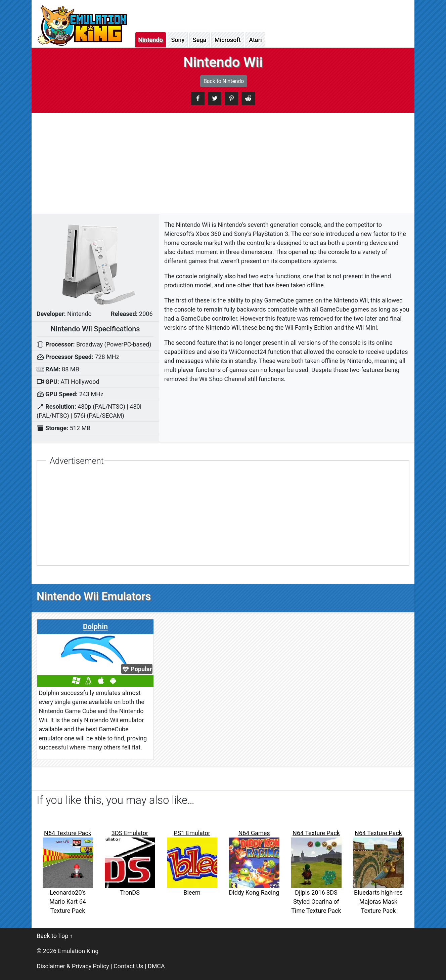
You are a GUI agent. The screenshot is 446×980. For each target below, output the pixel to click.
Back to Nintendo (224, 81)
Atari (255, 40)
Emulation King (78, 951)
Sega (199, 40)
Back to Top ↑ (55, 936)
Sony (178, 40)
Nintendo (151, 40)
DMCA (156, 966)
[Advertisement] (223, 163)
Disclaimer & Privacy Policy (73, 966)
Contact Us (128, 966)
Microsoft (228, 40)
